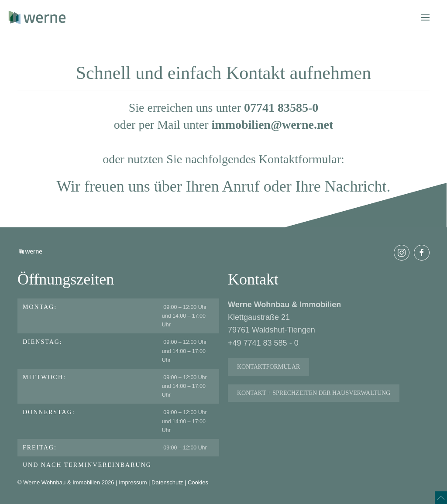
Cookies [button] (198, 485)
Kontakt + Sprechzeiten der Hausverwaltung (314, 398)
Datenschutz (167, 485)
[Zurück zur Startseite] (37, 17)
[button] (425, 17)
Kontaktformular (268, 372)
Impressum (133, 485)
